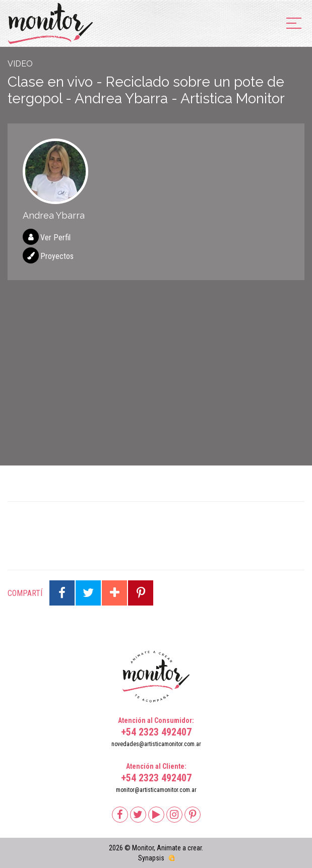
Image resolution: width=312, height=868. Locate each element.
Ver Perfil (55, 238)
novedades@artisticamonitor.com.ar (156, 744)
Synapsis (151, 858)
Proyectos (57, 256)
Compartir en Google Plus (114, 593)
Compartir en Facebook (62, 593)
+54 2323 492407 (156, 732)
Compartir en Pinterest (141, 593)
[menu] (294, 24)
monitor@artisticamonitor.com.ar (156, 790)
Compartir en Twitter (88, 593)
